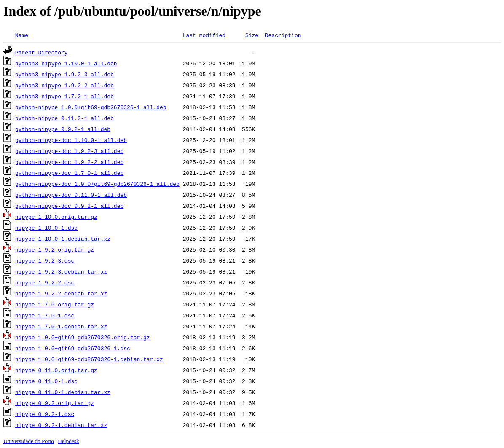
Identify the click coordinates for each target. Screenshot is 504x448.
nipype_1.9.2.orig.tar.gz (55, 249)
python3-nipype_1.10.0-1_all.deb (66, 63)
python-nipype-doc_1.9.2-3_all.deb (69, 151)
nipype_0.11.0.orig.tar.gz (56, 370)
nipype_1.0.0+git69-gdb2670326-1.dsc (73, 348)
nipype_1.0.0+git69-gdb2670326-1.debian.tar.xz (89, 359)
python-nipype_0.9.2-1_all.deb (63, 129)
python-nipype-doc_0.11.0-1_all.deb (71, 195)
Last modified (204, 35)
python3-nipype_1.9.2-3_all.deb (64, 74)
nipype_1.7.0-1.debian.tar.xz (61, 326)
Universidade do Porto (29, 441)
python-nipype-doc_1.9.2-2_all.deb (69, 162)
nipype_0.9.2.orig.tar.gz (55, 403)
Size (252, 35)
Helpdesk (68, 441)
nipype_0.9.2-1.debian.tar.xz (61, 425)
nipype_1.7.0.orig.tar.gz (55, 304)
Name (22, 35)
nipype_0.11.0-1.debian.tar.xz (63, 392)
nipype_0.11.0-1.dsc (46, 381)
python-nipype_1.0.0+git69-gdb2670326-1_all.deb (91, 107)
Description (283, 35)
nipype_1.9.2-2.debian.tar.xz (61, 293)
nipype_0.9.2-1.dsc (45, 414)
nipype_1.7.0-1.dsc (45, 315)
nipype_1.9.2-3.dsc (45, 260)
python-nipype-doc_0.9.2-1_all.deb (69, 206)
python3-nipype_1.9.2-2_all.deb (64, 85)
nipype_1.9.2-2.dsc (45, 282)
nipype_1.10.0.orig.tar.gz (56, 217)
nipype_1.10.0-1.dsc (46, 228)
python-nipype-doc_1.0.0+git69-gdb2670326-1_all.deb (97, 184)
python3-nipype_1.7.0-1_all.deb (64, 96)
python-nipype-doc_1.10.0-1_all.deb (71, 140)
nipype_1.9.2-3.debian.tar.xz (61, 271)
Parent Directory (42, 52)
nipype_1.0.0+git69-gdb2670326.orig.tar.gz (83, 337)
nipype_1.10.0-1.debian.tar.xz (63, 239)
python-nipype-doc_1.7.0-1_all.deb (69, 173)
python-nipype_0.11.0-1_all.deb (64, 118)
